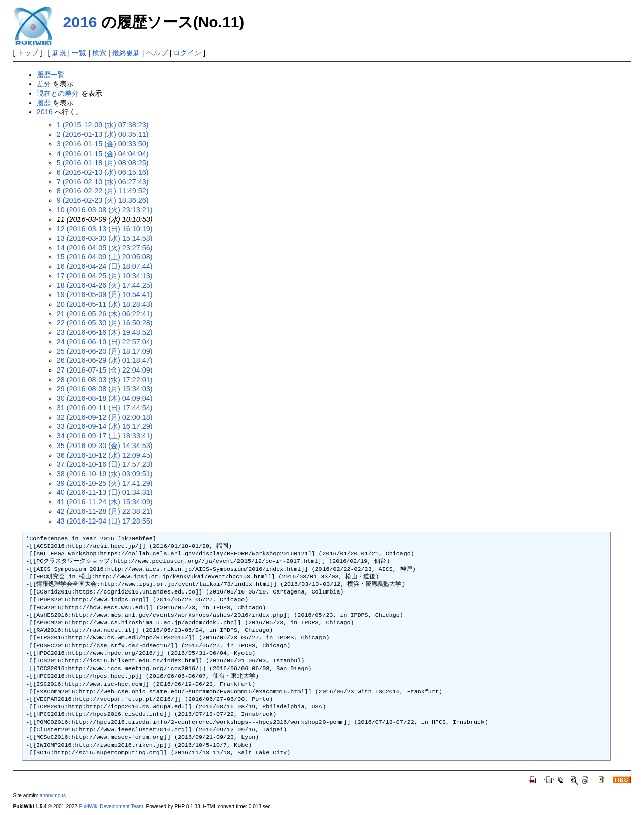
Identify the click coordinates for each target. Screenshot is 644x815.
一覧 (79, 53)
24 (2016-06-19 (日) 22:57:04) (105, 342)
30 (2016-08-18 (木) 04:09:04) (105, 398)
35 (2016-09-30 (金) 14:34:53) (105, 446)
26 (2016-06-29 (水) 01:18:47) (105, 360)
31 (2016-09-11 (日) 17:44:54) (105, 408)
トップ (28, 53)
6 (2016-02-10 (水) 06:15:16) (103, 172)
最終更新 (126, 53)
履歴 (44, 103)
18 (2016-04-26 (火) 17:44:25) (105, 285)
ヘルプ (157, 53)
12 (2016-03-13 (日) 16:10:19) (105, 229)
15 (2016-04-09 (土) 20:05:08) (105, 257)
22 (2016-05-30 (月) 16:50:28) (105, 323)
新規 (59, 53)
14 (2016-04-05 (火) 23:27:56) (105, 248)
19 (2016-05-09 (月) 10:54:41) (105, 294)
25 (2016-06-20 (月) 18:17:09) (105, 351)
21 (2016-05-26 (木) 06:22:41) (105, 314)
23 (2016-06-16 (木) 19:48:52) (105, 332)
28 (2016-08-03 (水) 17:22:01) (105, 380)
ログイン (187, 53)
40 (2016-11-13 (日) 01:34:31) (105, 492)
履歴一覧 (51, 75)
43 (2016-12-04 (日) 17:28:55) (105, 521)
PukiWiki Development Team (111, 807)
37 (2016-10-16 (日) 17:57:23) (105, 464)
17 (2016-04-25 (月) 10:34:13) (105, 276)
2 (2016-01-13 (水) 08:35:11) (103, 134)
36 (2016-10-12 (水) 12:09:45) (105, 455)
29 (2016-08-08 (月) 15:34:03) (105, 389)
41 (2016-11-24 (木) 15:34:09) (105, 502)
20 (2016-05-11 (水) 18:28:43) (105, 304)
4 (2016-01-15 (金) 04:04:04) (103, 154)
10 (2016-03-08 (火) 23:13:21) (105, 210)
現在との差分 (58, 93)
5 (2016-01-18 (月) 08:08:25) (103, 163)
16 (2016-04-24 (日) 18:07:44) (105, 266)
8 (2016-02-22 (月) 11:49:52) (103, 191)
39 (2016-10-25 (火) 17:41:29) (105, 483)
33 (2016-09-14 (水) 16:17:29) (105, 426)
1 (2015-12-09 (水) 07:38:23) (103, 125)
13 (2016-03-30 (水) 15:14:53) (105, 238)
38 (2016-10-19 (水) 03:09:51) (105, 474)
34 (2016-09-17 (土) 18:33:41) (105, 436)
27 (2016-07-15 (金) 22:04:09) (105, 370)
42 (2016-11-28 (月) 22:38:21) (105, 511)
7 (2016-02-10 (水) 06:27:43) (103, 182)
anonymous (53, 796)
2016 (80, 22)
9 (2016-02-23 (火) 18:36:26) (103, 200)
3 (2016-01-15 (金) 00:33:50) (103, 144)
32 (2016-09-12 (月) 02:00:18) (105, 417)
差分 (44, 84)
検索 (99, 53)
